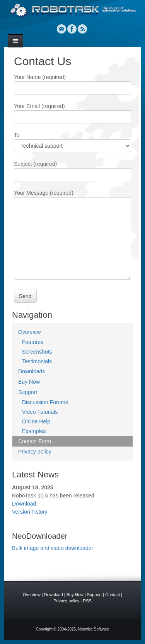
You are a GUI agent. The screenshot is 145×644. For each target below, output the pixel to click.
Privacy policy (35, 452)
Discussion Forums (45, 402)
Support (28, 392)
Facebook (72, 29)
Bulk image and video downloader (53, 548)
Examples (34, 431)
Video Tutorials (40, 412)
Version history (30, 512)
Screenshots (37, 352)
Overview (29, 332)
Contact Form (35, 441)
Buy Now (29, 382)
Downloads (32, 371)
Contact (113, 595)
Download (24, 504)
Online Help (36, 421)
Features (33, 342)
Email (61, 29)
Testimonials (37, 361)
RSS (82, 29)
